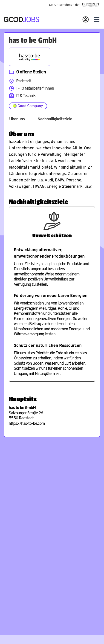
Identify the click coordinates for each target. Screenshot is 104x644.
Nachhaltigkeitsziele (55, 119)
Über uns (17, 119)
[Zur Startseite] (21, 19)
